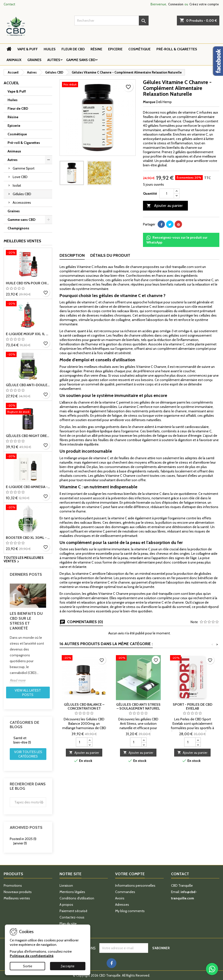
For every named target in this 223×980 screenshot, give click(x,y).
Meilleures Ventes (22, 241)
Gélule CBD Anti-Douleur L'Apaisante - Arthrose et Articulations (28, 385)
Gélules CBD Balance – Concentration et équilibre (84, 708)
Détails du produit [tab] (110, 255)
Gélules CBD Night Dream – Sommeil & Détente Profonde (28, 436)
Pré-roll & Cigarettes (177, 49)
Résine (96, 49)
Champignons (18, 228)
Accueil (11, 83)
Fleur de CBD (73, 49)
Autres (54, 60)
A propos (66, 905)
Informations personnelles (135, 885)
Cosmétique (139, 49)
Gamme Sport (24, 168)
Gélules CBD (22, 194)
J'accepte (68, 966)
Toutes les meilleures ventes (24, 560)
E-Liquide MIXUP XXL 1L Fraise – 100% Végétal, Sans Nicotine (28, 334)
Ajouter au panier (165, 206)
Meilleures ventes (17, 898)
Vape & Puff (28, 49)
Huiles (50, 49)
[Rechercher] (112, 21)
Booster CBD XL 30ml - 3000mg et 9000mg (28, 538)
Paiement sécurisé (73, 911)
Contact (9, 4)
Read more (18, 680)
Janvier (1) (20, 843)
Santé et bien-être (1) (22, 740)
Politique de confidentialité (32, 956)
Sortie (28, 966)
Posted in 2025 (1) (23, 839)
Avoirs (120, 898)
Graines (34, 60)
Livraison (66, 885)
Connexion (176, 4)
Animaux (14, 60)
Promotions (13, 885)
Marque (149, 102)
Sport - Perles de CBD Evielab (193, 706)
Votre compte (130, 874)
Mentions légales (72, 892)
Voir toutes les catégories (28, 754)
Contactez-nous (72, 917)
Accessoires (22, 202)
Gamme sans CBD (81, 60)
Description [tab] (72, 255)
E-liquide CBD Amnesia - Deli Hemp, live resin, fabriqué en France (28, 487)
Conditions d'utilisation (77, 898)
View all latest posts (28, 692)
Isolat (17, 185)
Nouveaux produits (18, 892)
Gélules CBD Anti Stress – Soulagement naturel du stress (138, 708)
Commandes (125, 892)
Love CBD (20, 177)
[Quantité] (167, 193)
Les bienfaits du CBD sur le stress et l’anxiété (26, 621)
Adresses (122, 905)
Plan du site (68, 924)
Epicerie (115, 49)
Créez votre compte (204, 4)
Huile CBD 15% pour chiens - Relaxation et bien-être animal (28, 283)
